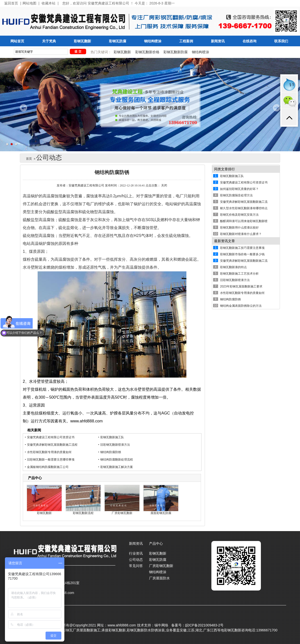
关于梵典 (49, 41)
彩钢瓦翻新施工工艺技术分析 (239, 274)
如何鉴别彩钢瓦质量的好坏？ (239, 189)
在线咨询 (250, 41)
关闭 (164, 185)
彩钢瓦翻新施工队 (112, 437)
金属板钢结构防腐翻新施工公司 (48, 467)
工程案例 (186, 41)
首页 (29, 159)
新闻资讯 (218, 41)
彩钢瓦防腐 (118, 41)
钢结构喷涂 (153, 41)
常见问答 (136, 566)
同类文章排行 (225, 169)
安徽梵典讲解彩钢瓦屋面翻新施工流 (244, 202)
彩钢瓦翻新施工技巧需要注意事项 (242, 248)
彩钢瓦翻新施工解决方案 (117, 467)
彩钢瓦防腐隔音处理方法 (236, 195)
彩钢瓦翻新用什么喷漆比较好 (239, 228)
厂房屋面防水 (159, 578)
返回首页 (11, 3)
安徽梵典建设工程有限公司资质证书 (51, 437)
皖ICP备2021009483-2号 (204, 625)
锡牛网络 (161, 625)
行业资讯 (136, 553)
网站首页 (17, 41)
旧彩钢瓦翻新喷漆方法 (115, 445)
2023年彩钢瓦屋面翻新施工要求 (241, 286)
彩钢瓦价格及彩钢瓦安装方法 (239, 215)
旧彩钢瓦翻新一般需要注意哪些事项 (51, 460)
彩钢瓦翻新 (82, 41)
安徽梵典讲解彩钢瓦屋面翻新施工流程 (52, 445)
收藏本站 (49, 3)
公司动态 (136, 560)
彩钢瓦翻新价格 (147, 52)
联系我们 (281, 41)
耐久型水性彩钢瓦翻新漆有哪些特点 (244, 208)
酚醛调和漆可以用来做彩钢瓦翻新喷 (244, 221)
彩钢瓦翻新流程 (83, 513)
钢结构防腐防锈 (111, 452)
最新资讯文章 (225, 241)
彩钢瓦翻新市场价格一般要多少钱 (242, 254)
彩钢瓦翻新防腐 (175, 52)
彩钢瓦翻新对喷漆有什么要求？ (241, 234)
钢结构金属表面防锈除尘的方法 (241, 306)
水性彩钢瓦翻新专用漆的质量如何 (49, 452)
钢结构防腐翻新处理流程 (117, 460)
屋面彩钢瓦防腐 (161, 513)
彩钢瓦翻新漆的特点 (233, 267)
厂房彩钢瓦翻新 (122, 513)
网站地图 (29, 3)
